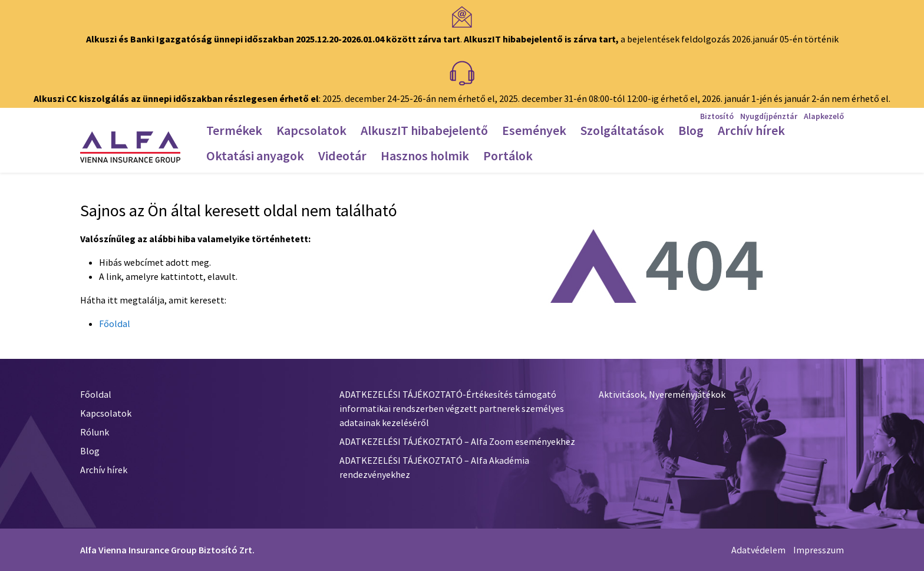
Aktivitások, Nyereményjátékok (662, 394)
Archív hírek (104, 470)
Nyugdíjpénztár (769, 116)
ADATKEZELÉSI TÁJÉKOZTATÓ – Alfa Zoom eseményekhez (457, 441)
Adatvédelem (758, 550)
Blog (90, 451)
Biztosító (717, 116)
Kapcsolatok (106, 413)
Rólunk (95, 432)
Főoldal (115, 324)
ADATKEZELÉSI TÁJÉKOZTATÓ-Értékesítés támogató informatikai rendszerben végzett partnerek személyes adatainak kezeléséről (452, 408)
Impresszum (819, 550)
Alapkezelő (824, 116)
